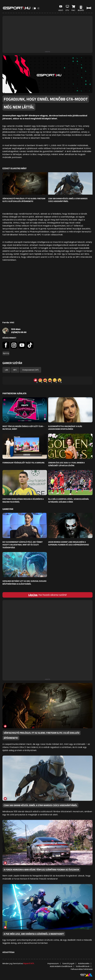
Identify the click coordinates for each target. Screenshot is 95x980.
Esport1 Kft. (29, 963)
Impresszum (53, 963)
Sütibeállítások (83, 966)
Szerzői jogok (68, 963)
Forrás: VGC (8, 323)
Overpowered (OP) (30, 370)
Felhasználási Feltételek (82, 969)
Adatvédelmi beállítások (61, 966)
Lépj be (33, 595)
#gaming (6, 353)
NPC (15, 370)
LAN (6, 370)
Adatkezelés (84, 963)
